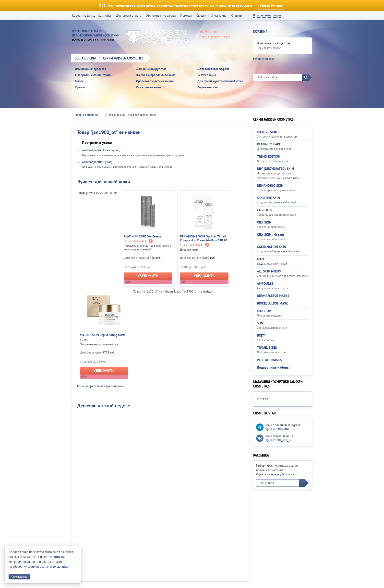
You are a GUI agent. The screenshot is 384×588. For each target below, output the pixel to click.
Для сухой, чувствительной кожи (220, 81)
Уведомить (148, 276)
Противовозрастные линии (155, 81)
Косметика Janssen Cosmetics (92, 16)
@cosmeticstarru (277, 429)
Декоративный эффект (213, 69)
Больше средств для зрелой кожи (100, 386)
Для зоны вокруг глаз (151, 69)
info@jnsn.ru (208, 32)
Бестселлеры (85, 59)
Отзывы (237, 16)
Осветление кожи (149, 88)
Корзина (260, 32)
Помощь (186, 16)
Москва (263, 399)
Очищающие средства (90, 69)
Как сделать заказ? (269, 48)
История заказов (264, 59)
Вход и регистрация (267, 16)
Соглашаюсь (19, 577)
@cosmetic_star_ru (279, 440)
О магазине (219, 16)
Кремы (80, 88)
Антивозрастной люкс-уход (101, 150)
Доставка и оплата (129, 16)
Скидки (201, 16)
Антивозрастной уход (97, 162)
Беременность (207, 88)
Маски (79, 81)
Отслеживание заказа (161, 16)
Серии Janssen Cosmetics (123, 59)
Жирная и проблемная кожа (156, 75)
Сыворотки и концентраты (93, 75)
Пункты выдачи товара (215, 36)
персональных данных (52, 567)
